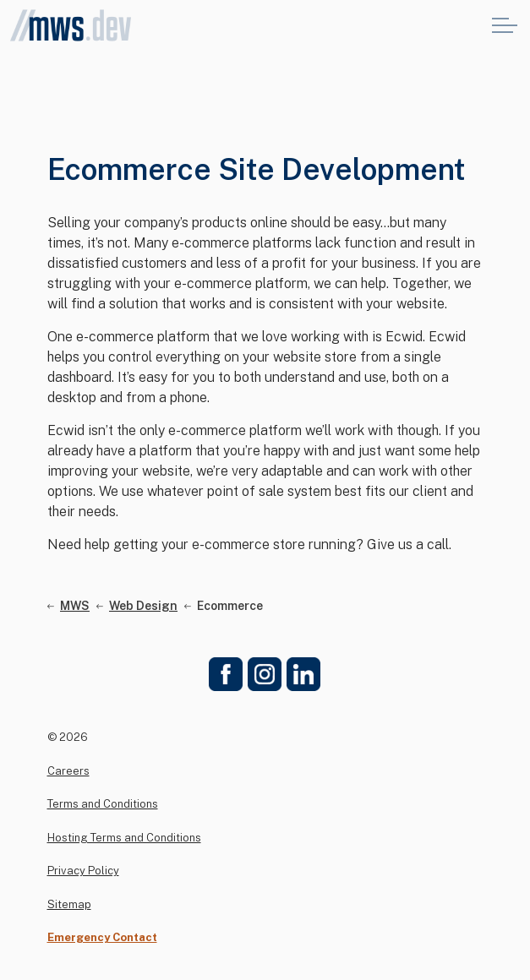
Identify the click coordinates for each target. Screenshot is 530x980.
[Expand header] (505, 25)
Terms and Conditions (103, 804)
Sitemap (69, 904)
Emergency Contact (102, 937)
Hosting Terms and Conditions (124, 838)
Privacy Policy (83, 871)
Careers (68, 771)
